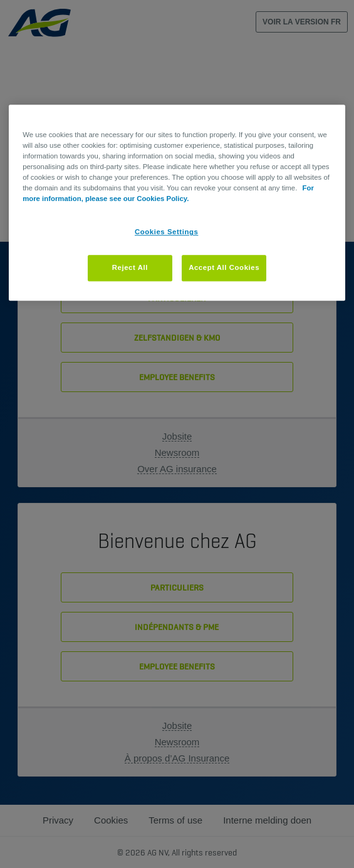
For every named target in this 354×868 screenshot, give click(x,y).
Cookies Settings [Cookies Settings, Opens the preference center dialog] (166, 232)
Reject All (130, 268)
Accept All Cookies (224, 268)
